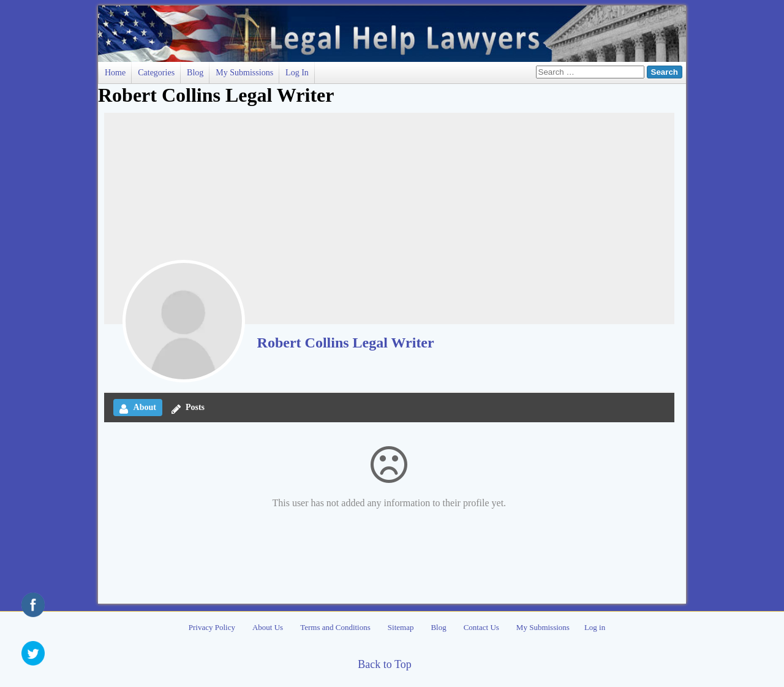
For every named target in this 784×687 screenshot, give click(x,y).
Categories (156, 73)
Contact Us (481, 627)
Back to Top (384, 664)
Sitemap (401, 627)
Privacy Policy (212, 627)
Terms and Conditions (335, 627)
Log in (297, 73)
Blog (195, 73)
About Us (268, 627)
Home (115, 73)
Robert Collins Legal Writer (346, 343)
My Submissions (244, 73)
